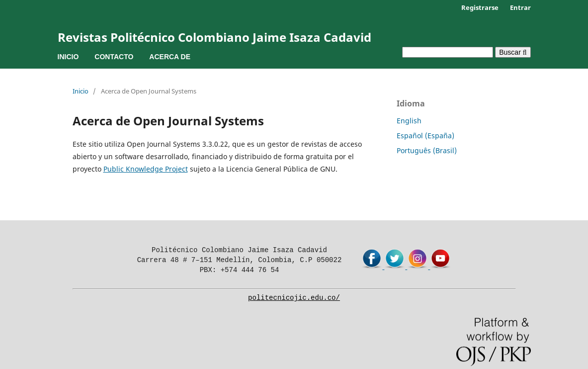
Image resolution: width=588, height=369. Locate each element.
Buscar (513, 52)
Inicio (68, 57)
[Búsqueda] (448, 52)
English (409, 121)
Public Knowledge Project (146, 169)
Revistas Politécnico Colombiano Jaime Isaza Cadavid (214, 37)
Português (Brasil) (427, 150)
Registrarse (480, 7)
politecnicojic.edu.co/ (294, 298)
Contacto (114, 57)
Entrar (520, 7)
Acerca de (170, 57)
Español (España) (425, 136)
